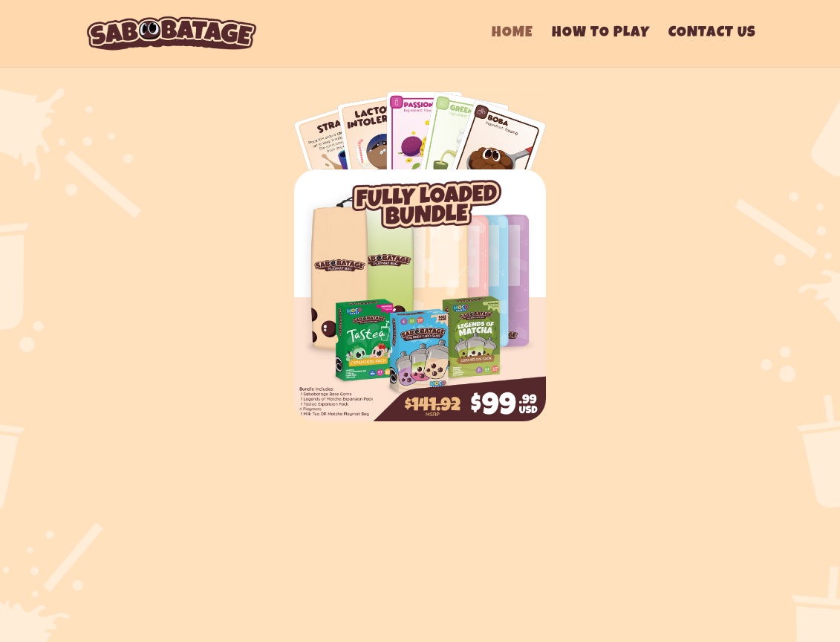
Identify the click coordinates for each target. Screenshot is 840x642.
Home (512, 35)
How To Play (601, 35)
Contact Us (712, 35)
